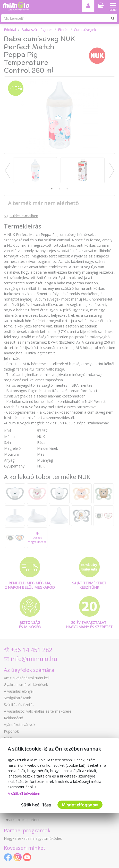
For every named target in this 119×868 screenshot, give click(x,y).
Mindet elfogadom (80, 805)
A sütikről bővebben (24, 794)
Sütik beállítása (36, 805)
